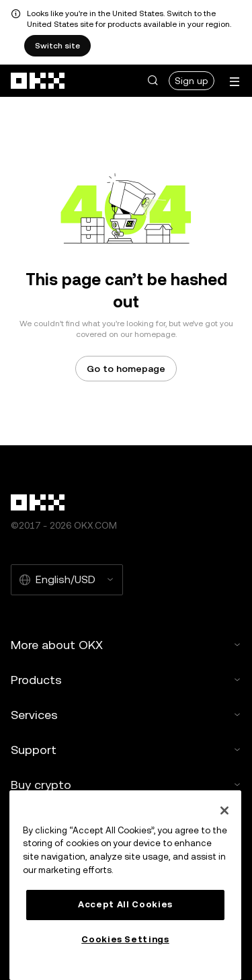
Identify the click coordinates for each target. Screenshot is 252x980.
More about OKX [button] (126, 645)
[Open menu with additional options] (235, 82)
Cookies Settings (125, 939)
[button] (153, 81)
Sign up (192, 81)
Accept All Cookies (125, 904)
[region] (125, 885)
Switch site (57, 46)
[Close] (224, 811)
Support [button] (126, 750)
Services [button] (126, 715)
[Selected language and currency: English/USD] (67, 580)
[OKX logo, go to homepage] (38, 81)
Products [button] (126, 680)
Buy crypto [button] (126, 785)
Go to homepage (126, 369)
